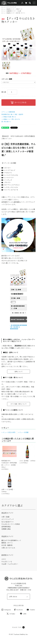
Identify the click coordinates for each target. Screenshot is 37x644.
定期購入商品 (6, 529)
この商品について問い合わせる (11, 119)
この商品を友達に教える (9, 117)
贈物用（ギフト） (8, 543)
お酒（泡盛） (6, 517)
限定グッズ (19, 9)
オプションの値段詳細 (8, 112)
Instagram (6, 610)
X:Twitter (11, 614)
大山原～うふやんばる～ (10, 564)
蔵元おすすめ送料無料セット (11, 540)
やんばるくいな (7, 561)
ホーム (3, 7)
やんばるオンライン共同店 (11, 524)
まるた (4, 559)
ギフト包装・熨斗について (19, 404)
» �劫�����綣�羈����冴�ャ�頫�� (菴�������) (18, 327)
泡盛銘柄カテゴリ (11, 11)
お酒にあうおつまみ (8, 548)
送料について (19, 372)
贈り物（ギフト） (21, 13)
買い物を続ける (6, 122)
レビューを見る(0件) (8, 432)
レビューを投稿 (23, 432)
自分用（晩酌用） (8, 545)
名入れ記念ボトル (8, 522)
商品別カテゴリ (11, 9)
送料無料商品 (6, 527)
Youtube (31, 610)
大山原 (19, 11)
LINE (23, 614)
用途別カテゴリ (11, 13)
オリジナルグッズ (11, 7)
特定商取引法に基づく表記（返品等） (13, 114)
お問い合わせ (13, 597)
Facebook (18, 610)
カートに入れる (19, 103)
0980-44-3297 (14, 590)
